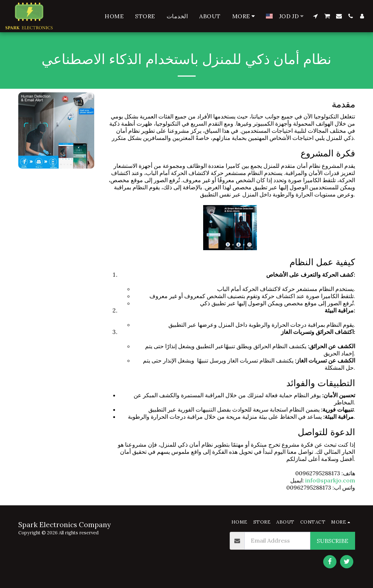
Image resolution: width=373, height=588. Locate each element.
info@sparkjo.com (330, 480)
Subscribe (333, 541)
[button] (315, 16)
